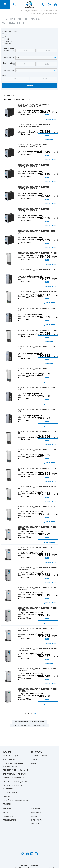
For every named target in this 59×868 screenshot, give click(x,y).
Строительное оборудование (15, 782)
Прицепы (7, 804)
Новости (34, 816)
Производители (10, 820)
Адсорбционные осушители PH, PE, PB (29, 722)
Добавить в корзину (51, 119)
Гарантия (35, 760)
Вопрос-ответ (9, 816)
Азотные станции (11, 756)
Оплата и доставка (39, 756)
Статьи (6, 812)
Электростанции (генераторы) (16, 774)
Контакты (35, 824)
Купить (48, 115)
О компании (36, 812)
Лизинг (34, 764)
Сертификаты (36, 820)
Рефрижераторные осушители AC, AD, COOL (29, 725)
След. (35, 713)
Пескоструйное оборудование (16, 770)
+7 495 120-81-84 (29, 866)
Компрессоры (9, 760)
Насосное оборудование (14, 778)
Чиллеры (7, 796)
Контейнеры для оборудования (16, 800)
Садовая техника (10, 792)
